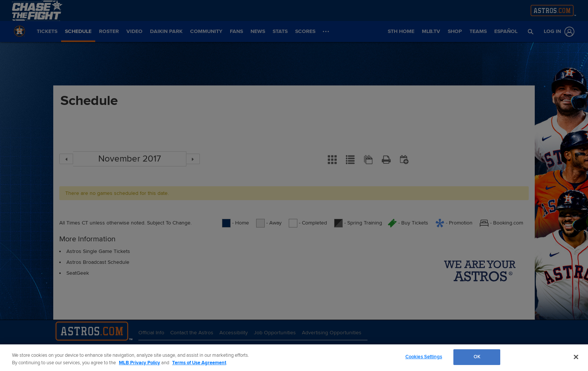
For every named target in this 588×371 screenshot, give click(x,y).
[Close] (576, 357)
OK (477, 357)
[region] (294, 358)
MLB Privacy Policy (139, 363)
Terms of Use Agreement (199, 363)
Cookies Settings (424, 357)
